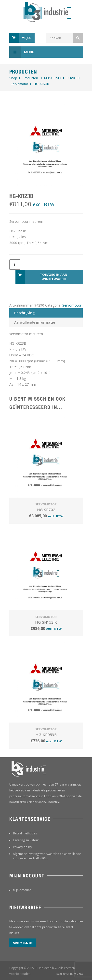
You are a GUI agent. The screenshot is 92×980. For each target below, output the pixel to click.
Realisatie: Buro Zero (70, 974)
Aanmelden (23, 943)
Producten (30, 78)
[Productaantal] (15, 265)
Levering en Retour (26, 840)
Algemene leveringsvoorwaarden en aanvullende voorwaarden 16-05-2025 (47, 856)
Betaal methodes (25, 833)
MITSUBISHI (53, 78)
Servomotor (19, 84)
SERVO (72, 78)
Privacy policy (22, 847)
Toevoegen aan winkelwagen (54, 277)
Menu (22, 52)
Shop (13, 78)
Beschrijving (24, 313)
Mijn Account (22, 890)
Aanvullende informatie (35, 322)
